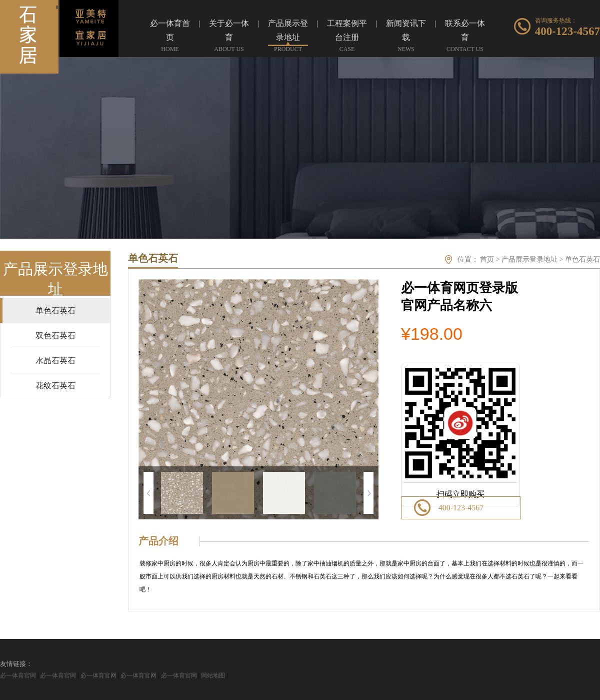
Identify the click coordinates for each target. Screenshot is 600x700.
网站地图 (213, 675)
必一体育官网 (18, 675)
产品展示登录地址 (529, 259)
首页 (487, 259)
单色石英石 (582, 259)
